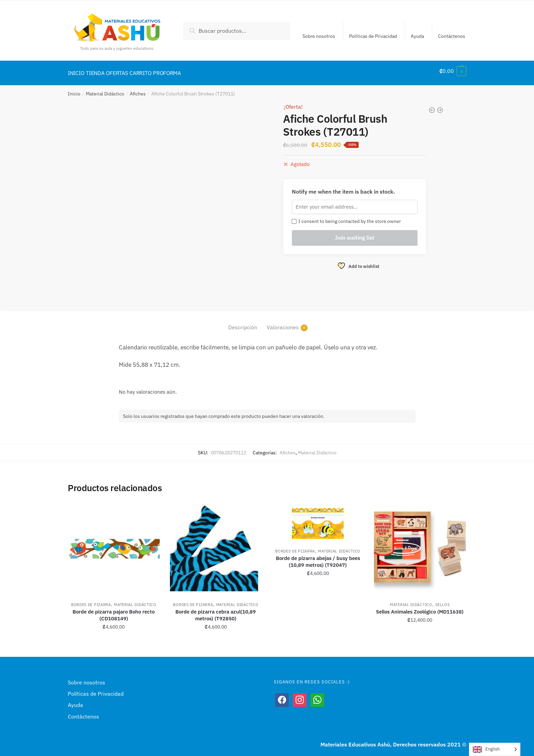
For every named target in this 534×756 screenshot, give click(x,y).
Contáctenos (452, 36)
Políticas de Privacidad (373, 36)
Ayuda (417, 36)
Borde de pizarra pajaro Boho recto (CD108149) (114, 611)
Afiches (138, 90)
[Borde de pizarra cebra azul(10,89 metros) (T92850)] (216, 545)
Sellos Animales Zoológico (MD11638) (420, 608)
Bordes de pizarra (91, 601)
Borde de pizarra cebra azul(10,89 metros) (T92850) (216, 611)
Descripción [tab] (243, 323)
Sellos (442, 601)
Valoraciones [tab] (283, 323)
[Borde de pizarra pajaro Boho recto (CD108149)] (114, 545)
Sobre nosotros (319, 36)
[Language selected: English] (495, 749)
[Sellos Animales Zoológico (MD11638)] (420, 545)
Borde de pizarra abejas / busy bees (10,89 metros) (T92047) (318, 557)
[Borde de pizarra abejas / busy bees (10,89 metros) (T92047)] (318, 518)
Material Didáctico (105, 90)
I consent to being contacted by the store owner (346, 217)
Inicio (74, 90)
